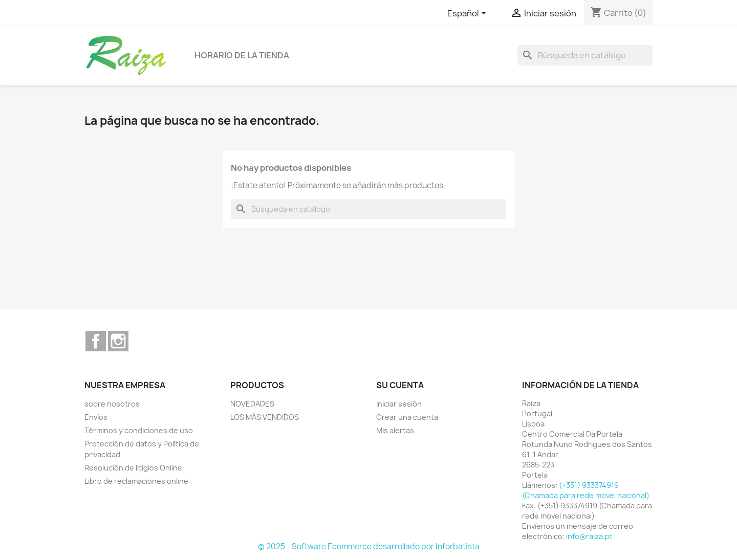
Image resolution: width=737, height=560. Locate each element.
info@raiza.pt (589, 536)
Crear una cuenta (407, 417)
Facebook (96, 341)
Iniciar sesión (399, 404)
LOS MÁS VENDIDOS (265, 417)
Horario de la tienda (242, 55)
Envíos (96, 417)
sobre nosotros (112, 404)
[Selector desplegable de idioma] (469, 14)
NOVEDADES (252, 404)
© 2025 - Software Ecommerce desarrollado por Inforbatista (369, 546)
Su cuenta (400, 385)
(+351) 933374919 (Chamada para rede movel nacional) (586, 490)
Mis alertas (395, 430)
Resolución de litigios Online (133, 468)
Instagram (118, 341)
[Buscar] (585, 55)
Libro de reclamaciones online (136, 481)
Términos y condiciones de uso (139, 430)
